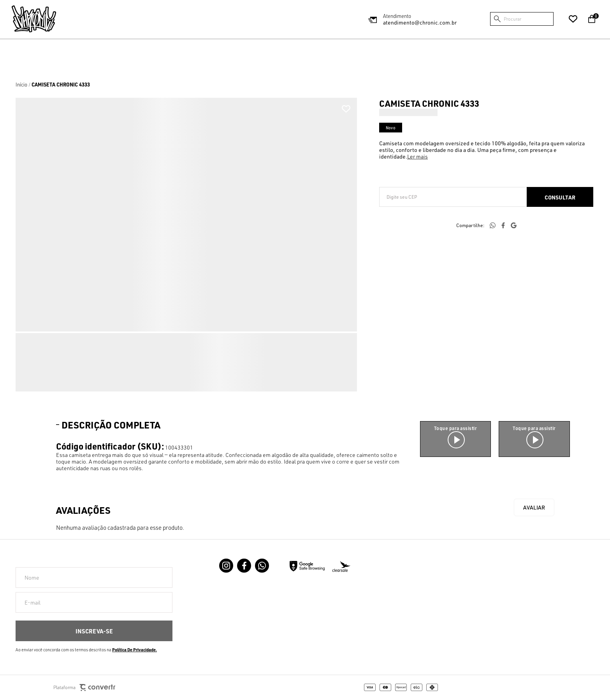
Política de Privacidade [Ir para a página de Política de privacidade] (134, 650)
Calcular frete (560, 197)
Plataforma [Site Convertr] (84, 688)
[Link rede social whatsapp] (262, 566)
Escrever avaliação (534, 507)
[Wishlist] (573, 19)
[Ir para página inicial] (21, 85)
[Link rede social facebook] (244, 566)
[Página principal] (34, 19)
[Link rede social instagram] (226, 566)
